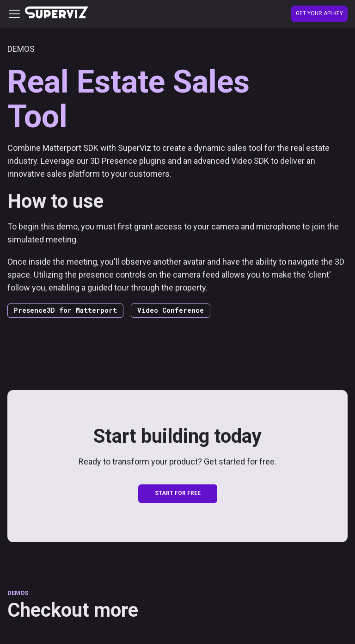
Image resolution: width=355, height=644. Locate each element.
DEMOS (18, 593)
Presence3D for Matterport (65, 310)
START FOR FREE (178, 493)
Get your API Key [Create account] (319, 13)
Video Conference (171, 310)
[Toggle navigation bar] (14, 14)
